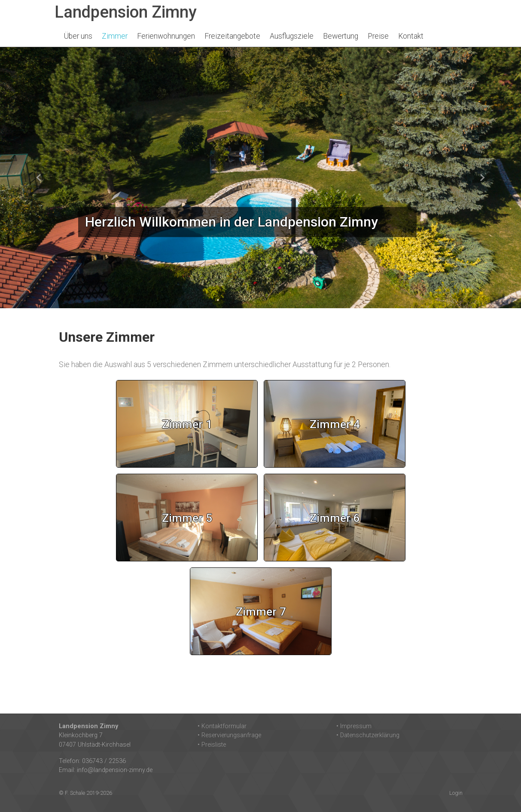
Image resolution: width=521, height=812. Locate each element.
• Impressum (354, 726)
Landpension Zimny (126, 12)
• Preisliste (212, 745)
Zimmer (115, 36)
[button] (39, 178)
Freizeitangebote (232, 36)
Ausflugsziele (292, 36)
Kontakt (411, 36)
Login (456, 793)
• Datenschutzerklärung (368, 735)
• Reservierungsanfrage (229, 735)
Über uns (78, 36)
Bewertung (341, 36)
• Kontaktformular (222, 726)
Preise (378, 36)
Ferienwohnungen (166, 36)
